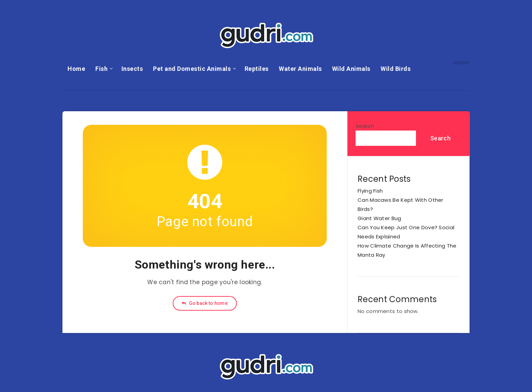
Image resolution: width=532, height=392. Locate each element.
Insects (132, 69)
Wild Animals (351, 69)
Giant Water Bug (379, 218)
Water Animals (300, 69)
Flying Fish (370, 191)
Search (365, 126)
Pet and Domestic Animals (192, 69)
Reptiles (257, 69)
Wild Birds (396, 69)
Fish (101, 69)
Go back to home (205, 303)
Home (76, 69)
